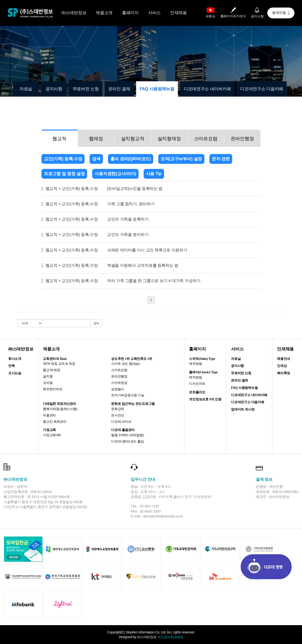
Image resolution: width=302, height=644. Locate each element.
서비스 (154, 13)
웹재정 (96, 139)
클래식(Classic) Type (203, 372)
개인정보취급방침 (170, 637)
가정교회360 (52, 435)
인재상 (282, 366)
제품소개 (104, 13)
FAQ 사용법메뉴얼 (157, 89)
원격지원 (281, 13)
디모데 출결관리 (123, 430)
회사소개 (15, 359)
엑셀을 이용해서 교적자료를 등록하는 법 (143, 265)
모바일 (48, 383)
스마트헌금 (119, 383)
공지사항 (54, 89)
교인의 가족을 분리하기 (128, 235)
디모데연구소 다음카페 (262, 89)
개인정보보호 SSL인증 (205, 399)
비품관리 (49, 415)
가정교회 (49, 430)
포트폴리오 (197, 392)
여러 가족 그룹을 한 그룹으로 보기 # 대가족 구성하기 (154, 281)
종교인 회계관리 (55, 422)
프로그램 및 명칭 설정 (64, 174)
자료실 (26, 89)
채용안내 (283, 359)
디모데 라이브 (121, 422)
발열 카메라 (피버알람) (127, 435)
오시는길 (15, 373)
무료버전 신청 (86, 89)
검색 (96, 159)
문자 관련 (221, 159)
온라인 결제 (119, 89)
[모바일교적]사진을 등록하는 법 (135, 189)
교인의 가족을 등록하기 (128, 219)
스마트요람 (206, 139)
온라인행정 (242, 139)
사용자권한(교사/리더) (115, 174)
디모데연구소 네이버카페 (207, 89)
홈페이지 (130, 13)
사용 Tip (154, 174)
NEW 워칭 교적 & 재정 (59, 364)
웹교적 (59, 139)
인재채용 (178, 13)
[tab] (60, 138)
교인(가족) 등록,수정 (63, 159)
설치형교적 (133, 139)
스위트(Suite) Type (202, 359)
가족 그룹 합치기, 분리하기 (131, 204)
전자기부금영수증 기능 (128, 395)
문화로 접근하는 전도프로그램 (133, 404)
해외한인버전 (53, 389)
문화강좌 (118, 409)
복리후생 (283, 373)
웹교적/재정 (51, 370)
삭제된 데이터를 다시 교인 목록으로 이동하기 (147, 250)
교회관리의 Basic (55, 359)
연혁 (11, 366)
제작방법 (195, 364)
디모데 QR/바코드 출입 (127, 441)
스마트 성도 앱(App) (125, 364)
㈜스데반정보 (74, 13)
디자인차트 (197, 384)
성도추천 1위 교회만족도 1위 (132, 359)
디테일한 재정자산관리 (59, 404)
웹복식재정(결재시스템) (60, 409)
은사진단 (118, 415)
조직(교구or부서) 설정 (181, 159)
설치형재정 (169, 139)
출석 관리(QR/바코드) (131, 159)
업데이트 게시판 (243, 409)
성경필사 (118, 389)
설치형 (48, 376)
